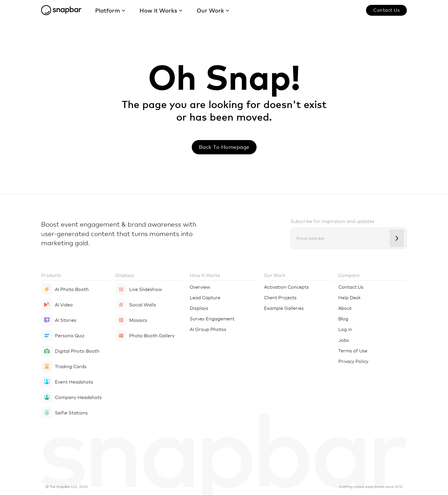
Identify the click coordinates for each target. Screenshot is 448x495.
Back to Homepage (224, 147)
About (345, 308)
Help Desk (349, 297)
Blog (343, 318)
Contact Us (351, 287)
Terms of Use (353, 350)
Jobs (344, 340)
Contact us (386, 10)
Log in (345, 329)
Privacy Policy (353, 361)
